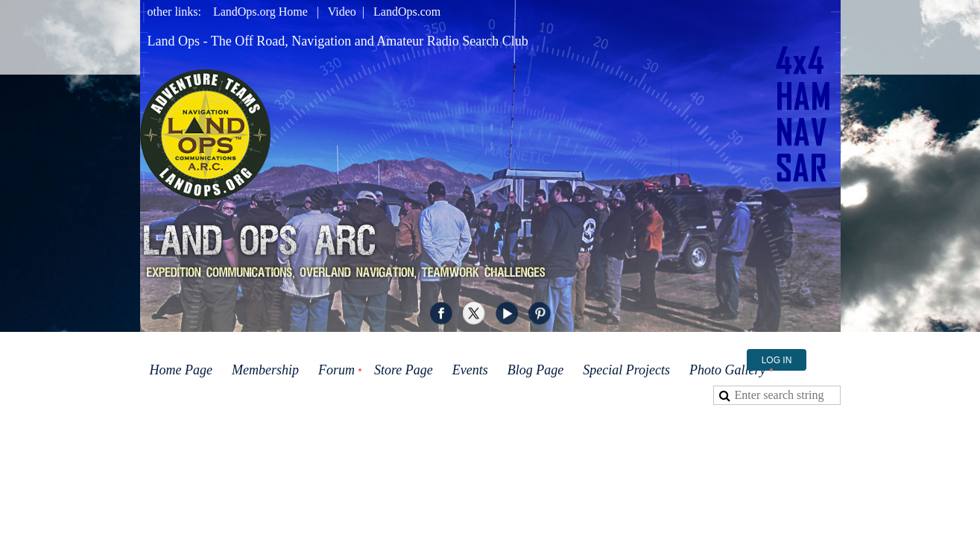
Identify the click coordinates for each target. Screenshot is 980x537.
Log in (777, 360)
